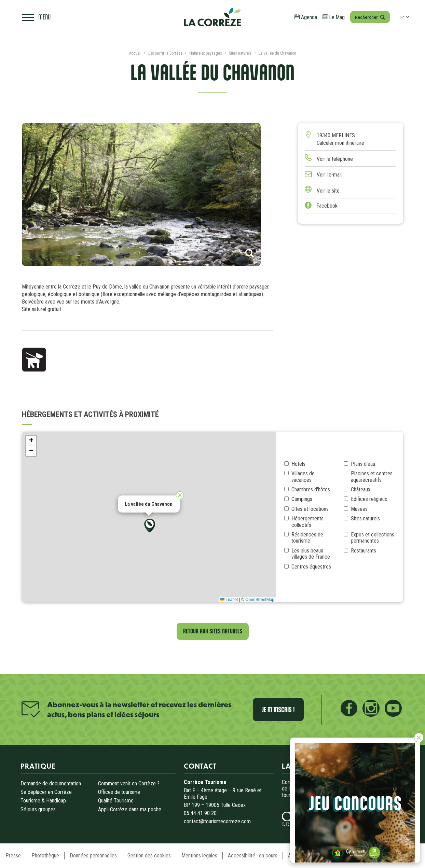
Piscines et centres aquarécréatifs (372, 477)
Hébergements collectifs (307, 522)
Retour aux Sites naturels (213, 631)
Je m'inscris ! (278, 710)
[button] (150, 526)
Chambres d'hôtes (311, 490)
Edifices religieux (369, 499)
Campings (302, 499)
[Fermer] (419, 738)
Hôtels (298, 464)
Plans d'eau (363, 464)
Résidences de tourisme (307, 538)
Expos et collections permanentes (373, 538)
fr (405, 17)
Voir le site (328, 191)
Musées (359, 509)
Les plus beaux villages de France (311, 554)
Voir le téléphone (335, 159)
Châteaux (361, 490)
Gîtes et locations (310, 509)
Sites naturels (365, 519)
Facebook (321, 206)
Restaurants (364, 551)
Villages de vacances (303, 477)
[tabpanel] (141, 195)
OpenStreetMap (260, 600)
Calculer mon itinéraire (340, 143)
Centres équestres (311, 567)
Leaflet (229, 600)
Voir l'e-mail (329, 175)
